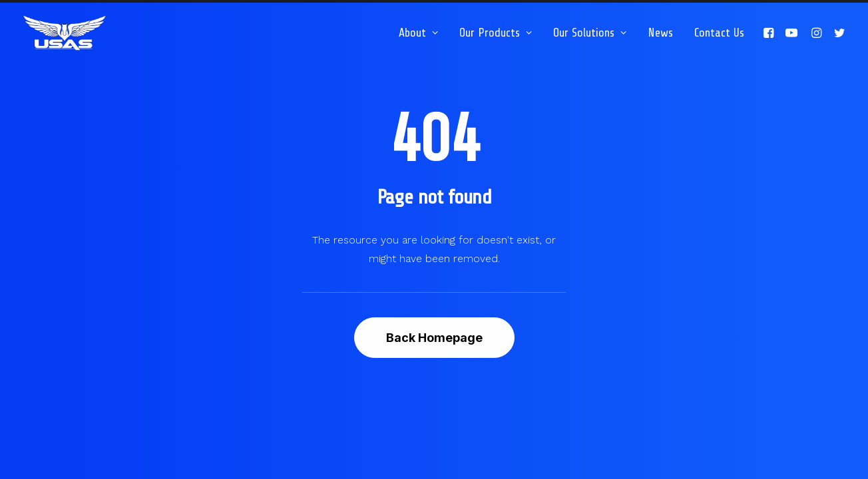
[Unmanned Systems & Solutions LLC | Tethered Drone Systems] (65, 33)
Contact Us (719, 33)
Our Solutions (590, 33)
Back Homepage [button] (434, 338)
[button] (770, 33)
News (660, 33)
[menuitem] (418, 33)
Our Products (496, 33)
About (418, 33)
